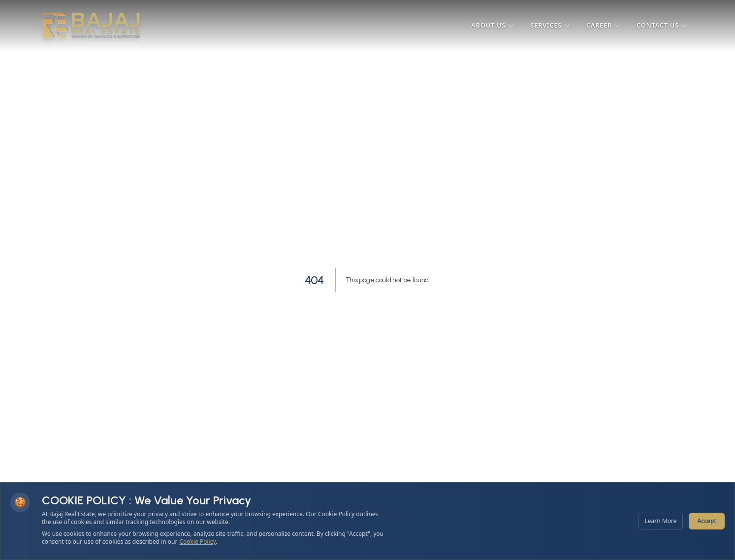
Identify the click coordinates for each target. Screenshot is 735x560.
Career (604, 25)
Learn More (661, 521)
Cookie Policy (198, 542)
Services (550, 25)
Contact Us (662, 25)
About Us (493, 25)
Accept (707, 521)
